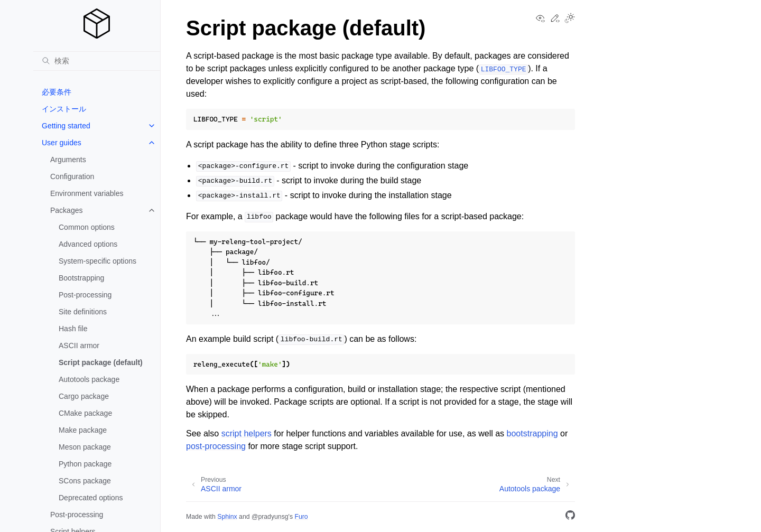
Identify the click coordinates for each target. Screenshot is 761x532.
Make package (83, 430)
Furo (301, 517)
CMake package (85, 413)
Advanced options (88, 244)
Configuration (72, 176)
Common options (87, 227)
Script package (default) (101, 362)
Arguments (68, 160)
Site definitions (83, 312)
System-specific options (98, 261)
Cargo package (84, 396)
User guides (62, 143)
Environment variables (87, 193)
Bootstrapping (81, 278)
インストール (64, 109)
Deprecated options (91, 498)
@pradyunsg (270, 517)
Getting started (66, 126)
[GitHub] (570, 517)
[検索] (97, 61)
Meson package (85, 447)
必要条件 (57, 92)
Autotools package (89, 379)
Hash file (73, 329)
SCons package (85, 481)
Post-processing (85, 295)
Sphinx (227, 517)
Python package (85, 464)
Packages (66, 210)
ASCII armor (79, 346)
